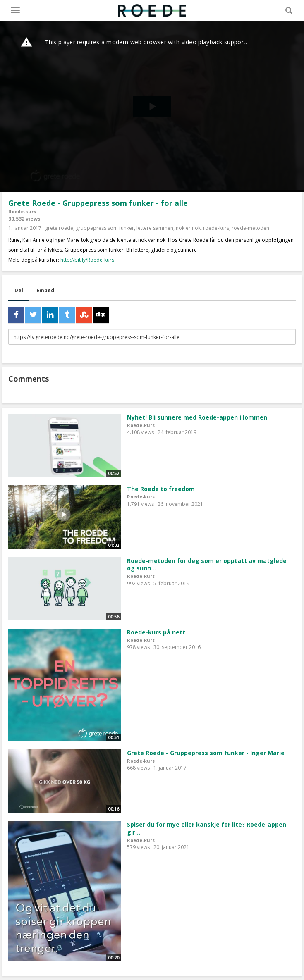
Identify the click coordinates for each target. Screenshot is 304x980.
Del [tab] (19, 290)
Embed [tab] (45, 290)
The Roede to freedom (161, 489)
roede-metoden (250, 228)
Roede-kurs (22, 211)
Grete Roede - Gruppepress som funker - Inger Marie (206, 753)
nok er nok (188, 228)
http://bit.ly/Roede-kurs (87, 260)
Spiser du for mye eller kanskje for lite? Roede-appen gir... (207, 828)
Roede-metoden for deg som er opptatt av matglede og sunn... (207, 565)
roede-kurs (216, 228)
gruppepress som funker (105, 228)
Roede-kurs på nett (156, 632)
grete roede (59, 228)
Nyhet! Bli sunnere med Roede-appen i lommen (197, 417)
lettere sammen (155, 228)
